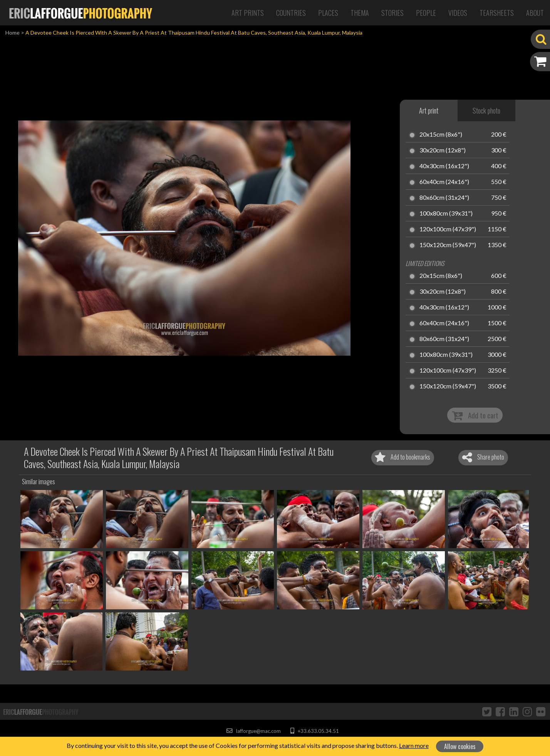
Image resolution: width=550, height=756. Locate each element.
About (535, 13)
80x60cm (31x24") (444, 198)
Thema (360, 13)
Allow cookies (460, 746)
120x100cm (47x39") (448, 229)
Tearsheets (497, 13)
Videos (458, 13)
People (426, 13)
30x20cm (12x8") (443, 151)
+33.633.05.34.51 (314, 731)
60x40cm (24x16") (444, 182)
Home (13, 33)
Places (328, 13)
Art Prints (248, 13)
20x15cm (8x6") (441, 135)
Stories (392, 13)
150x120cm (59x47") (448, 245)
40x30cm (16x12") (444, 166)
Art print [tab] (429, 110)
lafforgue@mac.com (253, 731)
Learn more (414, 745)
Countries (291, 13)
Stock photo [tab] (486, 110)
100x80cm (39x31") (446, 214)
